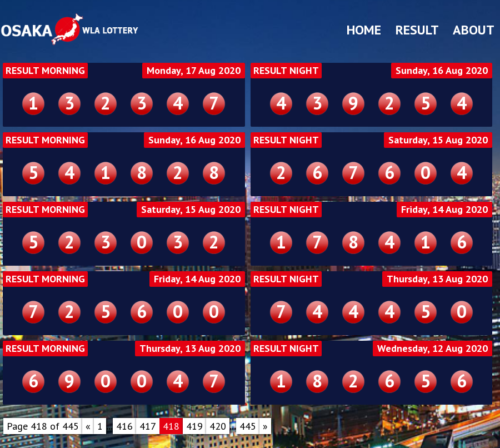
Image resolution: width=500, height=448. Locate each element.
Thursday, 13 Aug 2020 (437, 279)
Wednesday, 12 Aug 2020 (432, 349)
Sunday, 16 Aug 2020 (442, 71)
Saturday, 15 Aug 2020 (438, 140)
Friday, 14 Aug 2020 (444, 210)
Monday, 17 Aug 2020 (194, 71)
